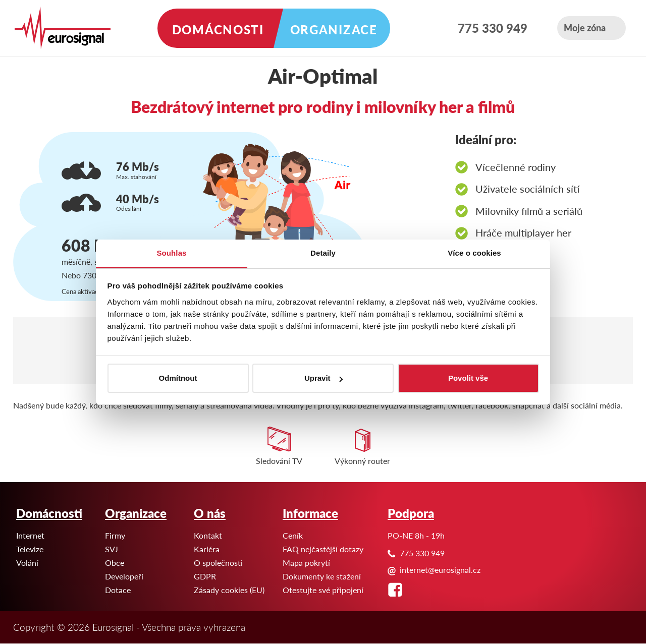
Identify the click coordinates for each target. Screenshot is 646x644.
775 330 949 (493, 28)
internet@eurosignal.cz (440, 570)
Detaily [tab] (323, 253)
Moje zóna (585, 27)
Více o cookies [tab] (474, 253)
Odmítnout (178, 378)
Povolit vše (468, 378)
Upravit (324, 378)
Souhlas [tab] (171, 253)
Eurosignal (0, 0)
